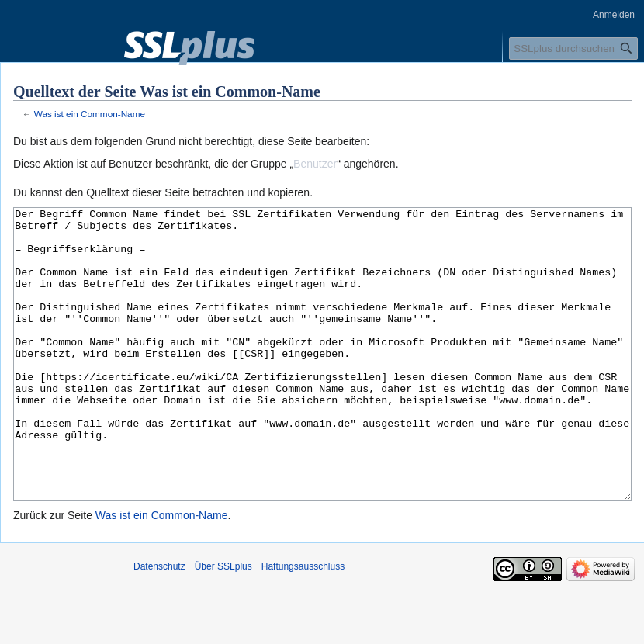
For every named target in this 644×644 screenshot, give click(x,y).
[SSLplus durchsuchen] (573, 48)
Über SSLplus (223, 625)
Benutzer (315, 164)
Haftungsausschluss (303, 625)
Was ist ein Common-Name (90, 114)
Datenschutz (159, 625)
